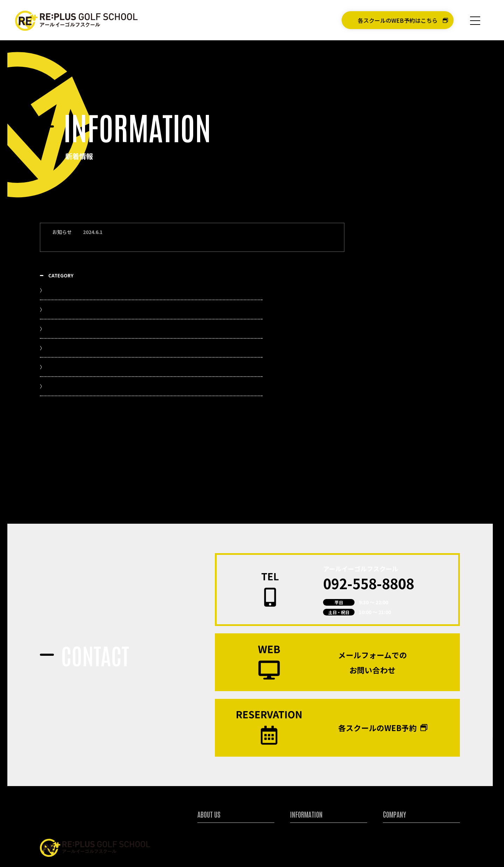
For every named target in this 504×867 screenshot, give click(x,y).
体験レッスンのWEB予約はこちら (329, 848)
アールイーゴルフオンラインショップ (418, 848)
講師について (211, 810)
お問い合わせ (397, 800)
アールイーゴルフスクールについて (234, 781)
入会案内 (299, 800)
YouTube (391, 277)
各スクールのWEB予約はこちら (398, 20)
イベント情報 (395, 297)
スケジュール (395, 336)
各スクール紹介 (213, 790)
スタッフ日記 (395, 356)
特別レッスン (211, 800)
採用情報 (392, 790)
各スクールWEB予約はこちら (239, 848)
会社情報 (392, 781)
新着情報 (299, 781)
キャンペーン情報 (308, 790)
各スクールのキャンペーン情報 (416, 391)
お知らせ (390, 316)
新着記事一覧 (395, 258)
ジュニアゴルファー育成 (222, 820)
